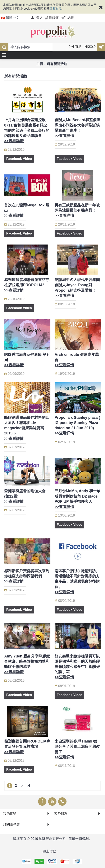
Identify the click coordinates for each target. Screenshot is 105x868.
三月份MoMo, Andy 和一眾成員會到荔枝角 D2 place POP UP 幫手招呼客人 (77, 499)
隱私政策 (55, 9)
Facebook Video (19, 159)
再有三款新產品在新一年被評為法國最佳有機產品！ (77, 210)
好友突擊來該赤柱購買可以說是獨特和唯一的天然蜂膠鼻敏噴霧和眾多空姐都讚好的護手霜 (77, 667)
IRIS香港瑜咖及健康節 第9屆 (26, 360)
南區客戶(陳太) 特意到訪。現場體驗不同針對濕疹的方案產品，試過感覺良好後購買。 (77, 581)
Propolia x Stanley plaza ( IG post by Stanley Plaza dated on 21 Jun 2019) (77, 425)
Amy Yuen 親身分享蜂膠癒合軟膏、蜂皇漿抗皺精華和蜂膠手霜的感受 (27, 664)
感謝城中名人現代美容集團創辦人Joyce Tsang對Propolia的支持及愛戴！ (77, 288)
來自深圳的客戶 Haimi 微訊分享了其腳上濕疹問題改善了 (77, 749)
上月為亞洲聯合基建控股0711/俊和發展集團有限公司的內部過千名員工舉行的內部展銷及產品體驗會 (27, 130)
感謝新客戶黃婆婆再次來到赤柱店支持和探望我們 (27, 576)
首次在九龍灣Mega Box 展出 (27, 210)
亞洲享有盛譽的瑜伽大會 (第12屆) (25, 496)
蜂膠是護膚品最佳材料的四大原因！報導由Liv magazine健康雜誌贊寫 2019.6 (27, 428)
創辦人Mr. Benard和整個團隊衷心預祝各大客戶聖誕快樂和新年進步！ (77, 128)
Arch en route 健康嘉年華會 (77, 360)
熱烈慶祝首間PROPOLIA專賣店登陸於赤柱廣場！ (27, 746)
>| (28, 786)
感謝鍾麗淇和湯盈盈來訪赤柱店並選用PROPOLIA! (27, 285)
